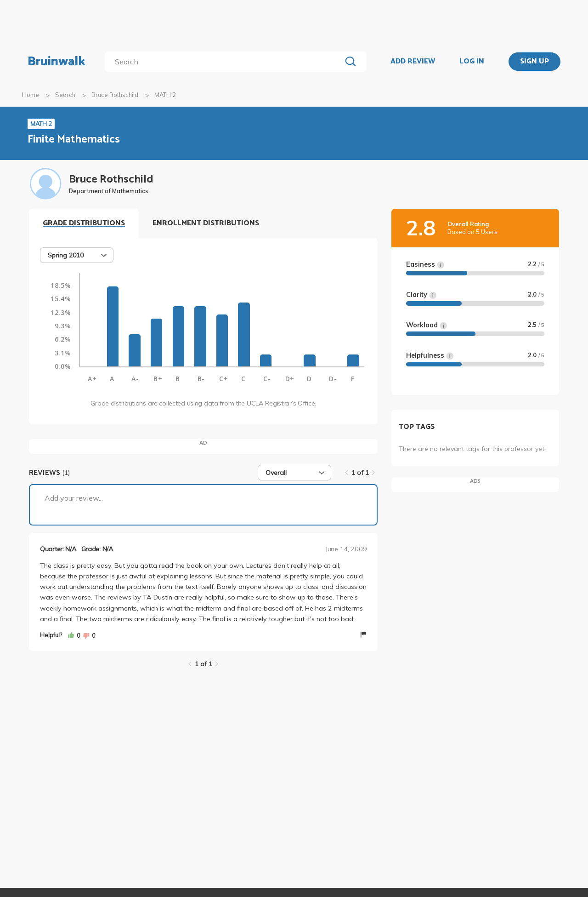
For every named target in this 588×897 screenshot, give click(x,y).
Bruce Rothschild (115, 95)
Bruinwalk (57, 62)
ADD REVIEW (413, 62)
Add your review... (74, 498)
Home (31, 95)
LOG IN (472, 62)
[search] (225, 62)
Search (65, 95)
